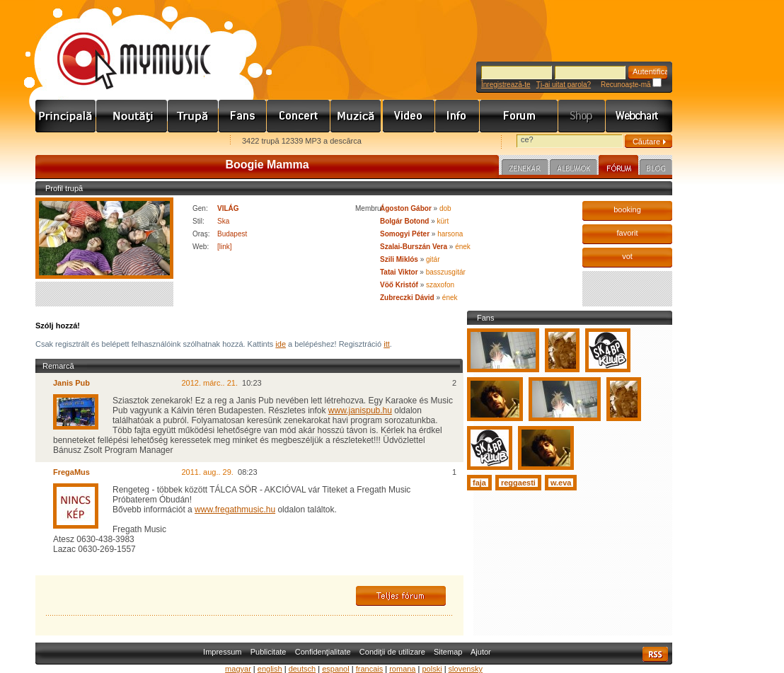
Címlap (66, 116)
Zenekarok (193, 116)
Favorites (64, 142)
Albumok (573, 169)
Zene (357, 116)
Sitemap (448, 652)
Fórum (519, 116)
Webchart (639, 116)
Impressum (222, 652)
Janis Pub (71, 383)
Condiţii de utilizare (392, 652)
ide (281, 344)
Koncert (299, 116)
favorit (628, 233)
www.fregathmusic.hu (235, 510)
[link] (225, 247)
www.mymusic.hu (122, 46)
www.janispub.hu (360, 410)
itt (387, 344)
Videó (409, 116)
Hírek (132, 116)
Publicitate (269, 652)
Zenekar (525, 169)
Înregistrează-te (506, 85)
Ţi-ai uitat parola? (564, 85)
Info (457, 116)
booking (627, 209)
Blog (656, 169)
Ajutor (481, 652)
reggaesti (518, 483)
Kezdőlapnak (125, 142)
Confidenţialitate (323, 652)
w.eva (561, 483)
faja (479, 483)
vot (627, 256)
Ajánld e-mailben (185, 142)
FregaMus (71, 472)
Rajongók (243, 116)
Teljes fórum (401, 596)
